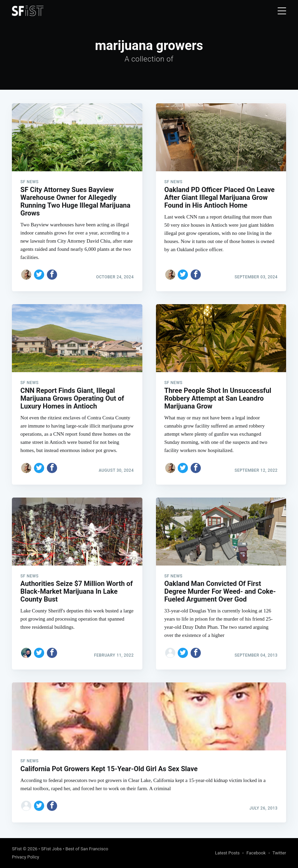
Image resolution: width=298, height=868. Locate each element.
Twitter (279, 853)
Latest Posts (227, 853)
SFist (17, 849)
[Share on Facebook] (52, 275)
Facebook (256, 853)
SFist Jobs (51, 849)
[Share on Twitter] (39, 275)
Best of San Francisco (87, 849)
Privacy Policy (25, 857)
